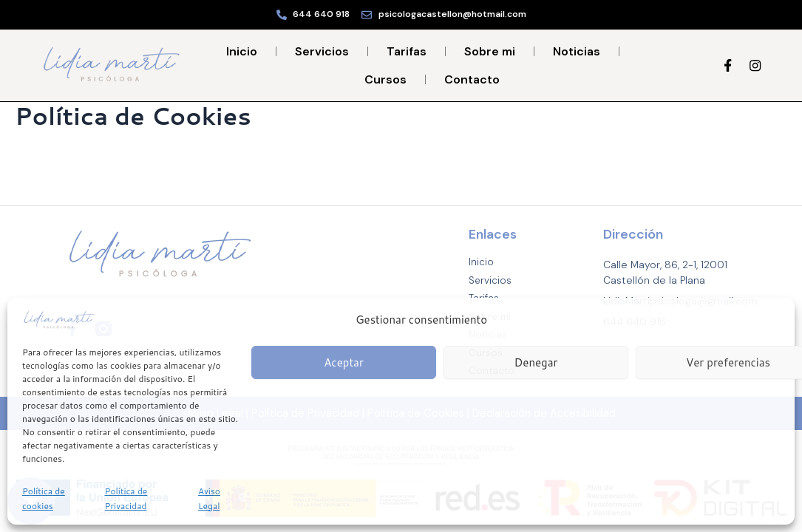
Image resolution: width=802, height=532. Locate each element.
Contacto (472, 79)
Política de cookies (44, 498)
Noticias (577, 51)
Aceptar (344, 362)
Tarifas (407, 51)
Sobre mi (490, 51)
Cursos (385, 79)
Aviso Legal (209, 498)
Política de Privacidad (126, 498)
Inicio (242, 51)
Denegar (536, 362)
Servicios (322, 51)
